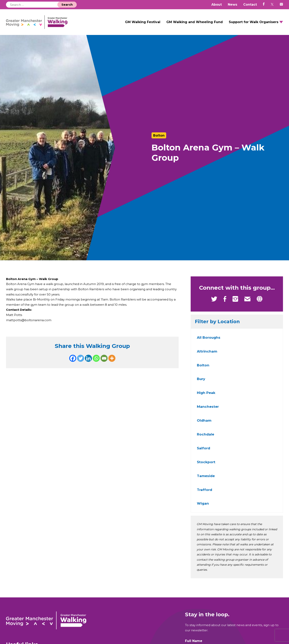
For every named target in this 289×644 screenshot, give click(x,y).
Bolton (203, 369)
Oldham (204, 424)
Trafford (205, 493)
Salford (204, 452)
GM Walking (45, 24)
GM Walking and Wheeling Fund (195, 24)
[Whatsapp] (96, 364)
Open (281, 24)
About (217, 5)
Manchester (208, 410)
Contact (250, 5)
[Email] (104, 364)
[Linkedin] (88, 364)
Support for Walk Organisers (254, 24)
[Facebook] (73, 364)
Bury (201, 382)
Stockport (206, 466)
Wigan (203, 507)
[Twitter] (81, 364)
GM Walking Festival (143, 24)
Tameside (206, 479)
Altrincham (207, 355)
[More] (112, 364)
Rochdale (206, 438)
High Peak (206, 396)
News (233, 5)
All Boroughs (209, 341)
